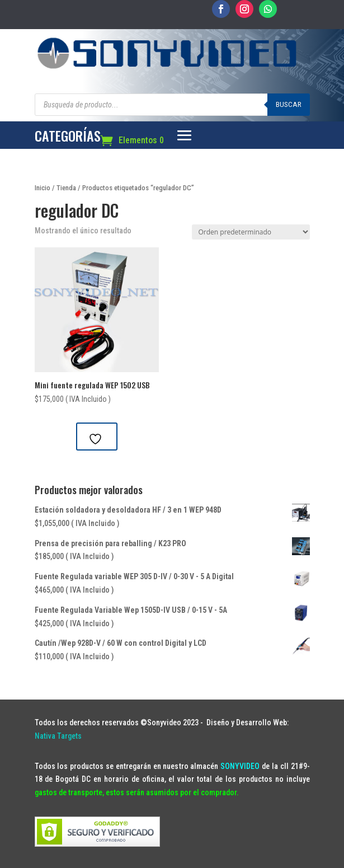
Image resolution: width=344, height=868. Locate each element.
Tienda (66, 188)
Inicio (43, 188)
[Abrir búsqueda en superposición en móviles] (172, 105)
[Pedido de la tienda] (251, 232)
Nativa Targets (58, 736)
